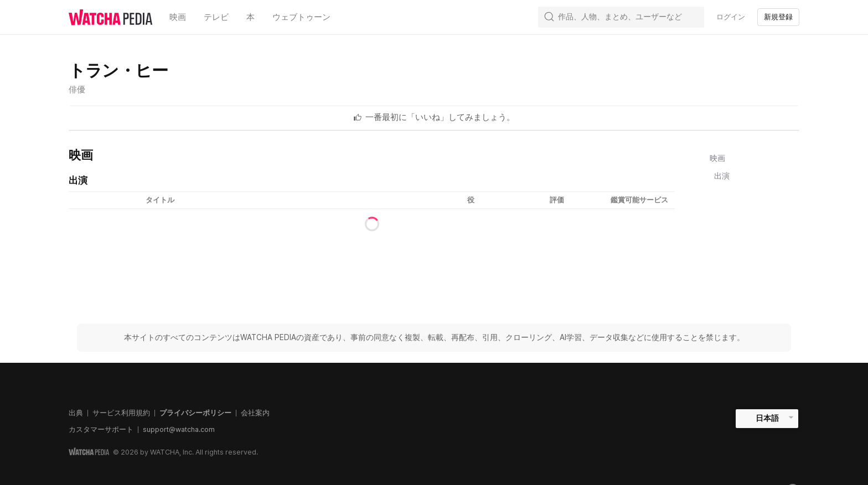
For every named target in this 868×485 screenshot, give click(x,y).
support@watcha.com (179, 429)
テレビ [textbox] (216, 17)
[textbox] (440, 117)
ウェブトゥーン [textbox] (301, 17)
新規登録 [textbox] (778, 17)
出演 (722, 176)
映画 (717, 158)
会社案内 (255, 413)
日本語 (767, 418)
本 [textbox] (250, 17)
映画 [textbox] (178, 17)
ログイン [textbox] (731, 17)
